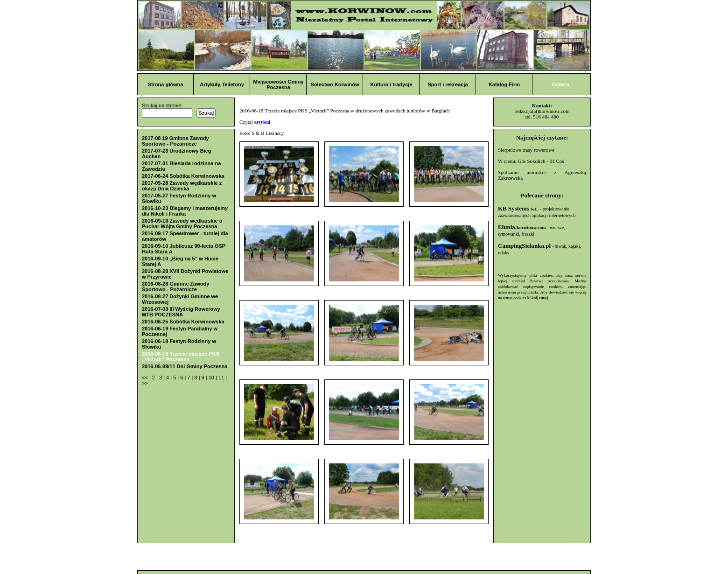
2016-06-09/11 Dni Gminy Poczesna (185, 366)
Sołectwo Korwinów (335, 84)
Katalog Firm (504, 84)
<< (146, 378)
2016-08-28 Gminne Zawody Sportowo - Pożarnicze (175, 287)
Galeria (561, 84)
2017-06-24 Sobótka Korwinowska (183, 176)
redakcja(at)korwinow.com (542, 111)
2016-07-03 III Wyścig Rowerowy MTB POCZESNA (181, 312)
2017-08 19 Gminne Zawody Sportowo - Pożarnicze (175, 141)
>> (145, 383)
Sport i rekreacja (448, 84)
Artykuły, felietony (222, 84)
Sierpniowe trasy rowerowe (526, 150)
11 (222, 378)
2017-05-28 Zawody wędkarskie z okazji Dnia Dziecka (182, 186)
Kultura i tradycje (392, 84)
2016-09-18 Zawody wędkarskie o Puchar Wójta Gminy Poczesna (182, 224)
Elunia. (522, 227)
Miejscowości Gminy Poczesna (278, 84)
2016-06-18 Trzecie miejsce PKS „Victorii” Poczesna (181, 357)
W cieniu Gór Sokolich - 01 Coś (531, 161)
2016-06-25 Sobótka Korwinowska (183, 322)
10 (212, 378)
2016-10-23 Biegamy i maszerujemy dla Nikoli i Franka (185, 211)
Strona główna (166, 84)
